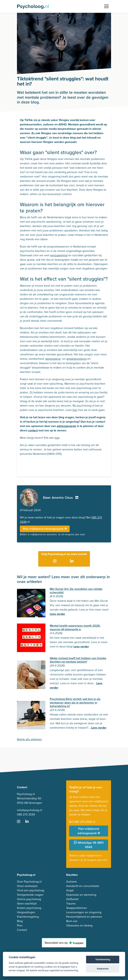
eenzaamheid (59, 255)
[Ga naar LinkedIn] (72, 561)
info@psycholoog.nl (30, 810)
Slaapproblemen (77, 908)
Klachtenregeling (28, 917)
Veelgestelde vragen (30, 895)
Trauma (71, 903)
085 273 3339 (26, 814)
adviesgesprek (66, 426)
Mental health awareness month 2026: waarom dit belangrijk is (75, 627)
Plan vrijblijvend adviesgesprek (45, 529)
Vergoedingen (26, 912)
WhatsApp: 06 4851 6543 (89, 845)
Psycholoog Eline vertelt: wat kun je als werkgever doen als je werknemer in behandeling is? (75, 702)
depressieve (53, 359)
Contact (22, 930)
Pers (20, 925)
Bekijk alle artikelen (29, 739)
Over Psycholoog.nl (29, 882)
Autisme (71, 882)
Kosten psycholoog (29, 908)
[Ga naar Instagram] (56, 561)
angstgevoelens (76, 359)
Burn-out (72, 921)
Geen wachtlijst (27, 903)
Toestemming (103, 959)
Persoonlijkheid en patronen (84, 917)
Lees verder (58, 614)
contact (33, 430)
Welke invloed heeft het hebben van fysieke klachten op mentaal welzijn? (78, 660)
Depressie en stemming (81, 895)
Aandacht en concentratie (83, 886)
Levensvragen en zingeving (84, 912)
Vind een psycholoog (31, 890)
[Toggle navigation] (106, 6)
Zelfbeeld (72, 899)
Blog (20, 921)
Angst (70, 890)
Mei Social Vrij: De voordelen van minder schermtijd (76, 591)
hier (75, 410)
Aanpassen (103, 969)
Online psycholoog (29, 899)
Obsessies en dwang (79, 925)
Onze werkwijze (27, 886)
